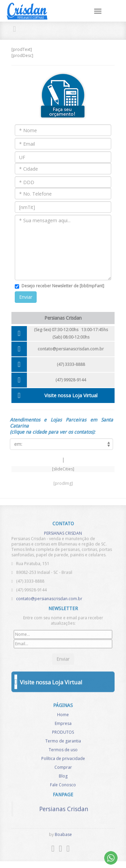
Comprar (63, 769)
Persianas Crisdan (64, 807)
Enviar (26, 297)
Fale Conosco (63, 787)
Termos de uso (63, 752)
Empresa (63, 726)
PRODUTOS (63, 734)
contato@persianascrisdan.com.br (71, 349)
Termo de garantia (63, 743)
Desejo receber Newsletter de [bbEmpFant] (63, 286)
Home (63, 717)
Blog (63, 778)
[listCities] (59, 444)
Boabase (63, 834)
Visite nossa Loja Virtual (71, 395)
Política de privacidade (63, 761)
